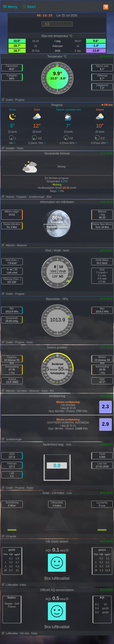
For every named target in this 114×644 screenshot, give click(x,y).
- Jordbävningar (36, 197)
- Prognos (19, 100)
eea (64, 550)
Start (29, 7)
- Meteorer (21, 245)
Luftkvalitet (9, 585)
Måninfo (8, 245)
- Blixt (48, 197)
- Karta (29, 342)
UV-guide (8, 536)
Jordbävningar (11, 439)
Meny (11, 7)
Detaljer (8, 148)
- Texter (19, 148)
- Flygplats (21, 197)
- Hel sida (24, 633)
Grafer (7, 100)
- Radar (29, 488)
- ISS (51, 391)
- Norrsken (21, 391)
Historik (7, 197)
